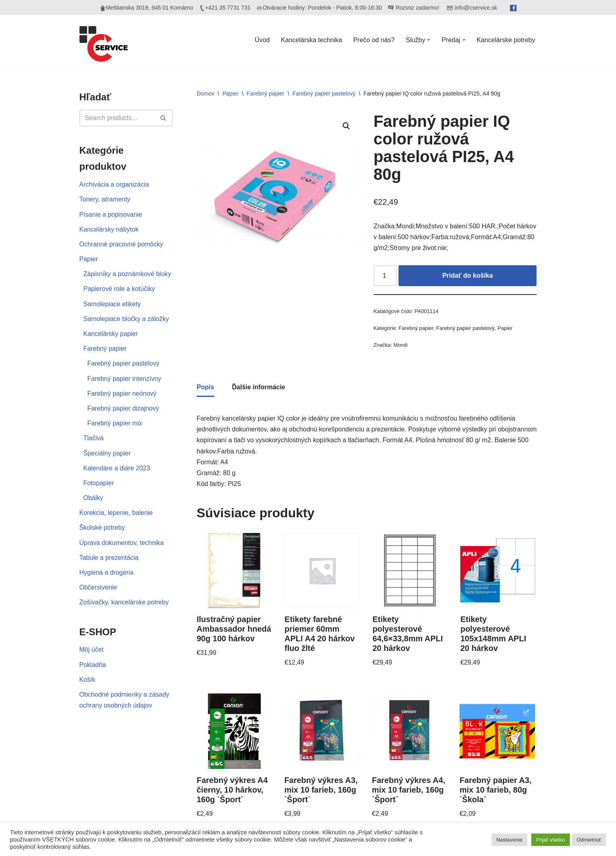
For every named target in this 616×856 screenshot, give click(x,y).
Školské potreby (102, 528)
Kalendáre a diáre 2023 (117, 468)
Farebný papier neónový (122, 393)
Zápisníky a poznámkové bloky (127, 274)
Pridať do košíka (468, 276)
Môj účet (91, 650)
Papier (89, 259)
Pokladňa (93, 665)
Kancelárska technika (311, 40)
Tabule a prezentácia (109, 558)
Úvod (262, 40)
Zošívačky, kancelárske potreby (124, 602)
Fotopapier (99, 483)
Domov (205, 94)
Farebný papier (105, 349)
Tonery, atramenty (105, 199)
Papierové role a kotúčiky (119, 289)
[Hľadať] (117, 118)
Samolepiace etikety (112, 304)
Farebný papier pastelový (124, 363)
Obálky (94, 498)
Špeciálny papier (107, 453)
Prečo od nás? (374, 40)
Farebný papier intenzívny (124, 379)
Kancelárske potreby (506, 40)
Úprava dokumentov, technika (122, 543)
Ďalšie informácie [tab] (259, 387)
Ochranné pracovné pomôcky (121, 244)
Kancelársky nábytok (109, 229)
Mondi (400, 345)
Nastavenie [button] (509, 840)
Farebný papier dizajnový (123, 408)
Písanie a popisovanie (111, 215)
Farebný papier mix (115, 423)
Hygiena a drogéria (107, 572)
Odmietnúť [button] (589, 840)
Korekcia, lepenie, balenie (116, 513)
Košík (87, 680)
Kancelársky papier (111, 334)
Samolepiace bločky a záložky (126, 319)
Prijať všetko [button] (551, 840)
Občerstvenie (98, 587)
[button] (429, 40)
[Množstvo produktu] (385, 276)
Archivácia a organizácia (114, 184)
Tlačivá (94, 438)
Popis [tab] (205, 387)
